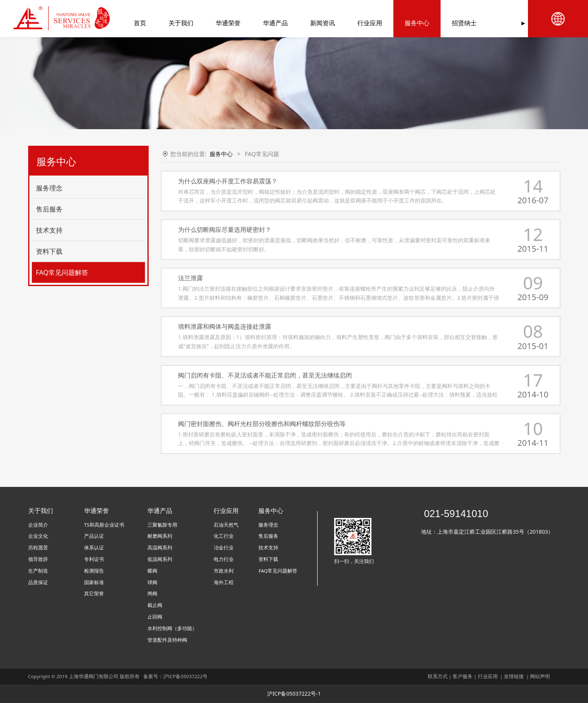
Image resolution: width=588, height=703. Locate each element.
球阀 (152, 582)
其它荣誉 (94, 593)
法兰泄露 (190, 278)
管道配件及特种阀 (167, 640)
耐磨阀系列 (160, 536)
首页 (133, 23)
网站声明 (540, 676)
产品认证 (94, 536)
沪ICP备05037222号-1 (294, 693)
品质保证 (38, 582)
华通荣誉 (221, 23)
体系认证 (94, 548)
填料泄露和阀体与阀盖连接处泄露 (225, 326)
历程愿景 (38, 548)
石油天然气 (226, 525)
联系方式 (438, 676)
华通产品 (268, 23)
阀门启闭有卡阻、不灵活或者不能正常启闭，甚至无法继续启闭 (265, 375)
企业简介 (38, 525)
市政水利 (224, 571)
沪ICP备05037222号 (186, 676)
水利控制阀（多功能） (172, 628)
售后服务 (49, 209)
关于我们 (174, 23)
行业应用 (363, 23)
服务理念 (49, 188)
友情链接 (514, 676)
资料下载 (49, 251)
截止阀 (155, 605)
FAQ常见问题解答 (62, 272)
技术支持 (49, 230)
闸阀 (152, 593)
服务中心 (410, 23)
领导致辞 (38, 559)
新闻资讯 (316, 23)
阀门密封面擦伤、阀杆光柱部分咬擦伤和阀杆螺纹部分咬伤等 (262, 424)
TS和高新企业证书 (104, 525)
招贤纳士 (457, 23)
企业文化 (38, 536)
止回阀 (155, 617)
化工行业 (224, 536)
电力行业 (224, 559)
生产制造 (38, 571)
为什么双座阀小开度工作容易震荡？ (228, 181)
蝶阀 (152, 571)
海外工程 (224, 582)
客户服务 (463, 676)
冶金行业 (224, 548)
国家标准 (94, 582)
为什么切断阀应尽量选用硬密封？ (225, 229)
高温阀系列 (160, 548)
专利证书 (94, 559)
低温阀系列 (160, 559)
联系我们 (504, 23)
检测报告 (94, 571)
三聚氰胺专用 (162, 525)
